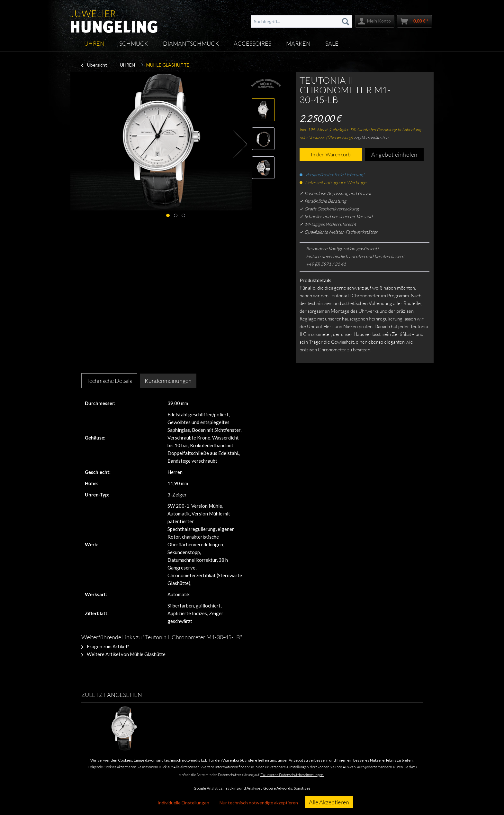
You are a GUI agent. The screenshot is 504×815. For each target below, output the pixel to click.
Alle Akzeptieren (329, 802)
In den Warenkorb (331, 154)
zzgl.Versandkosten (371, 137)
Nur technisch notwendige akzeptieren (259, 803)
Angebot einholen (394, 154)
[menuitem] (301, 21)
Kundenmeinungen (168, 381)
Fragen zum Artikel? (105, 646)
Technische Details (109, 381)
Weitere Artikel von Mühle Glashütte (123, 654)
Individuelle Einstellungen (183, 803)
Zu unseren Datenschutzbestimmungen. (292, 775)
